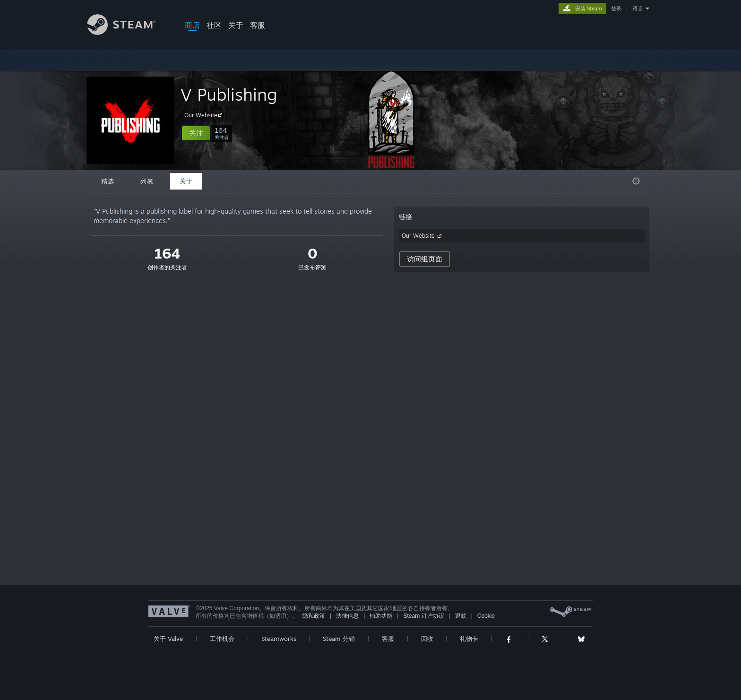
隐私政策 (314, 616)
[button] (196, 133)
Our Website (205, 115)
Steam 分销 (339, 639)
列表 (147, 181)
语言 (638, 9)
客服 (258, 25)
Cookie (486, 616)
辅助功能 (381, 616)
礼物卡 (469, 639)
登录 (616, 9)
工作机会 (222, 639)
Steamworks (279, 639)
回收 (427, 639)
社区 (214, 25)
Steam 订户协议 (423, 616)
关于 (236, 25)
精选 (108, 181)
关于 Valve (168, 639)
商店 (192, 25)
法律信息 (347, 616)
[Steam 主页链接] (129, 32)
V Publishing (229, 94)
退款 (461, 616)
